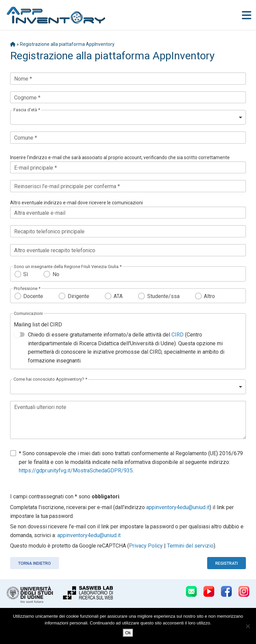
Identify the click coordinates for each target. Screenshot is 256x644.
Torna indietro (35, 563)
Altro (209, 296)
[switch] (19, 334)
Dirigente (78, 296)
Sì (26, 274)
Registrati (227, 563)
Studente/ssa (163, 296)
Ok (128, 633)
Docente (33, 296)
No (56, 274)
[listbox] (128, 117)
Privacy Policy (146, 546)
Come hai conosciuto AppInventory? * (50, 379)
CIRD (178, 335)
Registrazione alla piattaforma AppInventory (67, 44)
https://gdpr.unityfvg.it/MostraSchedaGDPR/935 (76, 471)
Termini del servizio (190, 546)
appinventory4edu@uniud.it (178, 507)
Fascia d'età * (27, 110)
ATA (118, 296)
